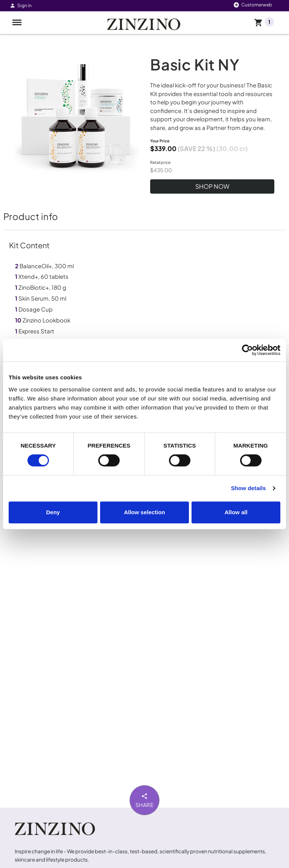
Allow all (236, 512)
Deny (53, 512)
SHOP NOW (212, 186)
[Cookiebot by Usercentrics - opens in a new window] (247, 350)
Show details (249, 488)
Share (145, 800)
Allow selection (144, 512)
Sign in (21, 5)
